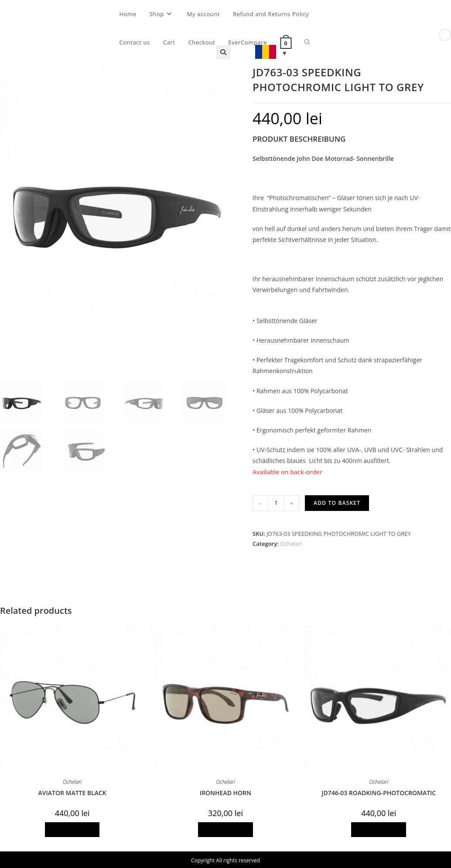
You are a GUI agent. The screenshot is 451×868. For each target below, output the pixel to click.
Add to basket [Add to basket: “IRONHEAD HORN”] (225, 829)
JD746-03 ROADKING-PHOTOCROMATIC (379, 793)
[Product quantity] (276, 503)
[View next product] (445, 35)
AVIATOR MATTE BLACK (72, 793)
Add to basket (337, 503)
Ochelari (291, 544)
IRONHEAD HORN (225, 793)
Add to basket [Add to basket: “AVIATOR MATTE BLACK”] (72, 829)
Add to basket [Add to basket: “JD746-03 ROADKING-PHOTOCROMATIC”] (379, 829)
